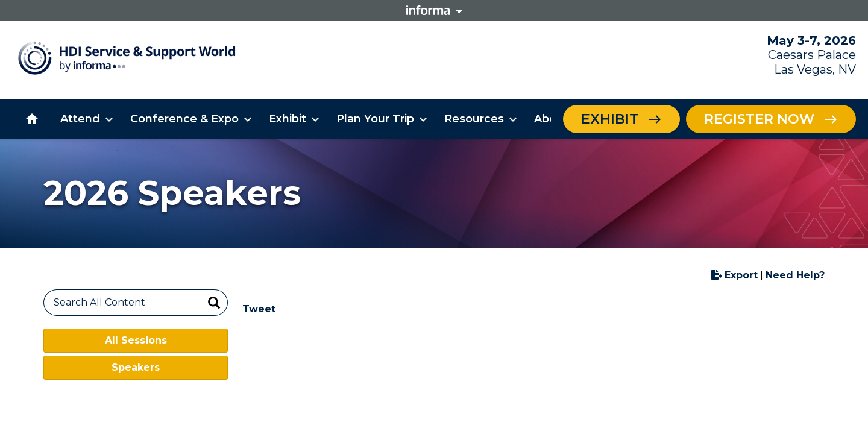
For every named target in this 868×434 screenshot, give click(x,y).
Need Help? (795, 275)
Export (734, 275)
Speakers (136, 367)
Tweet (259, 309)
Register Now (759, 119)
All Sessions (136, 340)
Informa (434, 10)
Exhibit (610, 119)
